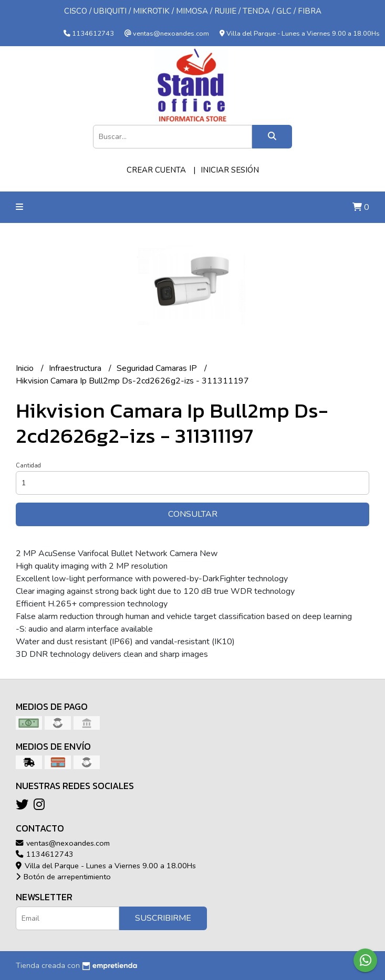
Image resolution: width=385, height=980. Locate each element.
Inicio (26, 368)
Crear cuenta (156, 170)
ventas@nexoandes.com (63, 843)
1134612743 (45, 854)
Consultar (193, 514)
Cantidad (28, 466)
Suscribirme (163, 918)
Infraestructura (76, 368)
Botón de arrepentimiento (63, 877)
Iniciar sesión (230, 170)
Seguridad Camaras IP (158, 368)
